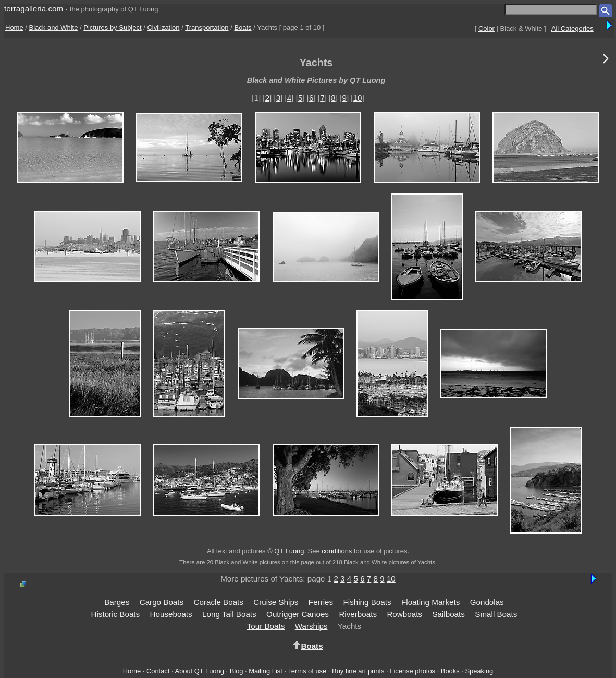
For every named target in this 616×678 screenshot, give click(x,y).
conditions (337, 551)
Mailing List (266, 671)
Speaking (479, 671)
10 (358, 98)
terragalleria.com (34, 9)
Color (486, 28)
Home (14, 27)
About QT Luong (199, 671)
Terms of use (307, 671)
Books (450, 671)
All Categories (572, 28)
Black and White (54, 27)
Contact (158, 671)
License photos (412, 671)
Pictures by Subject (112, 27)
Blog (237, 671)
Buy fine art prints (358, 671)
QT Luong (289, 551)
